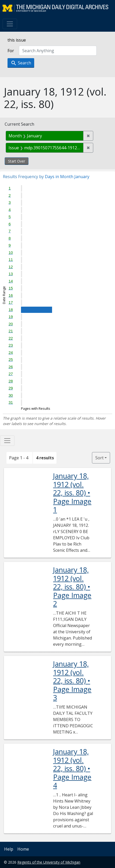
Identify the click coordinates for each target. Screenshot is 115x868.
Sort (99, 458)
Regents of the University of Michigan (49, 862)
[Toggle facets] (7, 441)
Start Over (17, 161)
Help (9, 849)
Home (23, 849)
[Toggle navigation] (10, 24)
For (11, 51)
